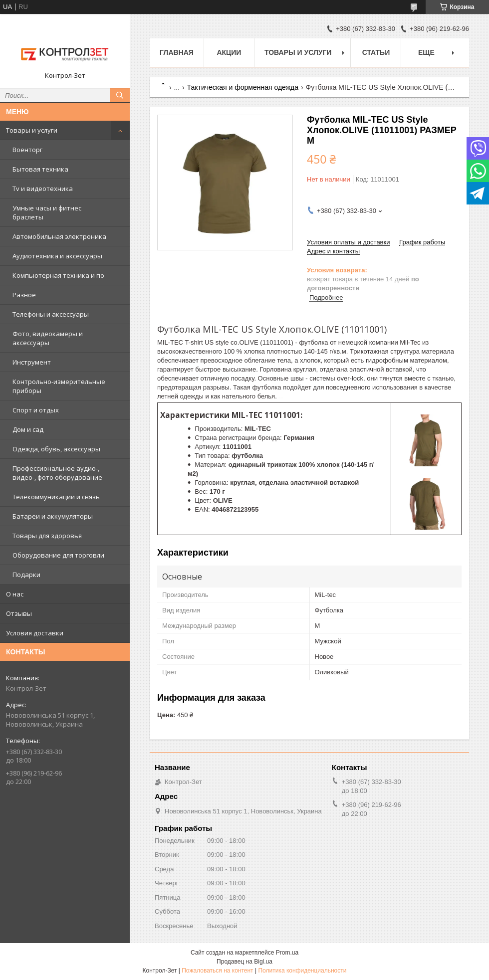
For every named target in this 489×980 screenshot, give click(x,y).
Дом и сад (28, 429)
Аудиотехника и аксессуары (57, 256)
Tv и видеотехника (43, 189)
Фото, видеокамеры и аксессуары (48, 338)
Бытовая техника (40, 169)
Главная (177, 52)
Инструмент (32, 362)
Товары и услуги (32, 130)
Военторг (27, 150)
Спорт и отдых (36, 410)
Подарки (26, 575)
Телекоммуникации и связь (56, 497)
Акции (229, 52)
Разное (24, 295)
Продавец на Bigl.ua (244, 962)
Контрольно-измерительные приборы (59, 386)
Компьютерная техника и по (58, 275)
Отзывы (19, 613)
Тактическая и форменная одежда (243, 87)
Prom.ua (287, 953)
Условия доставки (35, 633)
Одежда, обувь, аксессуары (56, 449)
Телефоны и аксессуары (51, 314)
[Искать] (120, 95)
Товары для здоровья (47, 536)
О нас (15, 594)
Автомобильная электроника (59, 236)
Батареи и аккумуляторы (53, 516)
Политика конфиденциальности (302, 971)
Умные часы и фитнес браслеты (47, 212)
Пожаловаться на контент (217, 971)
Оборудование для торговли (58, 555)
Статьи (376, 52)
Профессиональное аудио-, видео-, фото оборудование (57, 473)
